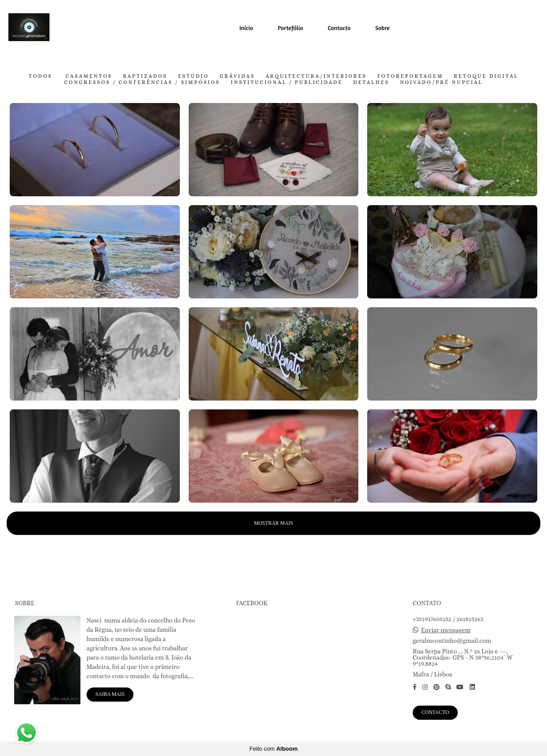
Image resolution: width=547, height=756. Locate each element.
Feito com (273, 749)
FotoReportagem (410, 76)
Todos (41, 76)
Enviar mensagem (446, 630)
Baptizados (145, 76)
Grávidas (237, 76)
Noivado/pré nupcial (441, 83)
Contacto (339, 28)
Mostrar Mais (273, 523)
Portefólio (291, 28)
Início (246, 28)
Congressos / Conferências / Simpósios (142, 83)
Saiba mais (110, 694)
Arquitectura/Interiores (316, 76)
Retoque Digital (486, 76)
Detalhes (371, 83)
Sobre (382, 28)
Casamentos (89, 76)
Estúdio (194, 76)
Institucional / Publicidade (287, 83)
